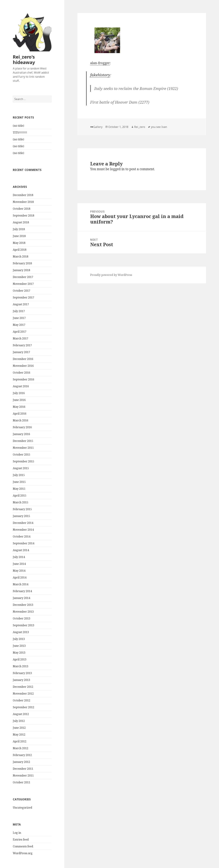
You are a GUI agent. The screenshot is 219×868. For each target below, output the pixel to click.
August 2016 (21, 386)
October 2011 (22, 782)
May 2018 (19, 243)
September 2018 (24, 215)
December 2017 (23, 277)
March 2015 (21, 502)
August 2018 (21, 222)
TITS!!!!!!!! (20, 132)
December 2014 (23, 523)
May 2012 (19, 734)
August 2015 (21, 468)
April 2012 (20, 741)
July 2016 (19, 393)
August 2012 (21, 714)
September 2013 (24, 625)
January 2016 (21, 434)
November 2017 (23, 284)
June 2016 (19, 400)
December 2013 (23, 605)
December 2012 (23, 687)
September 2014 (24, 543)
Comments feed (23, 846)
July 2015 (19, 475)
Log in (17, 833)
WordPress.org (23, 853)
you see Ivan (159, 127)
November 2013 (23, 612)
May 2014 (19, 571)
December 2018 (23, 195)
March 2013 (21, 666)
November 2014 (23, 530)
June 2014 (19, 564)
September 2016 (24, 379)
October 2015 (22, 454)
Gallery (98, 127)
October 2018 (22, 209)
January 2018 (21, 270)
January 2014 (21, 598)
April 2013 (20, 659)
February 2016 (22, 427)
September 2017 (24, 297)
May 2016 (19, 407)
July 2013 (19, 639)
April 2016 (20, 414)
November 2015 (23, 448)
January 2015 (21, 516)
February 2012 (22, 755)
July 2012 (19, 721)
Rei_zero (140, 127)
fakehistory (100, 75)
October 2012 (22, 700)
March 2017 (21, 338)
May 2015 (19, 489)
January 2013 (21, 680)
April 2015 (20, 495)
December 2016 (23, 359)
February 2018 (22, 263)
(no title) (18, 126)
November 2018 (23, 202)
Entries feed (21, 839)
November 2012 (23, 694)
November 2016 (23, 366)
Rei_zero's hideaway (24, 60)
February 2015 (22, 509)
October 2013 (22, 618)
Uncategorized (22, 808)
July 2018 (19, 229)
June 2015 (19, 482)
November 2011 (23, 775)
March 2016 (21, 420)
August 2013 (21, 632)
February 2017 (22, 345)
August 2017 (21, 304)
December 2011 (23, 769)
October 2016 (22, 373)
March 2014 (21, 584)
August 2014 (21, 550)
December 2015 (23, 441)
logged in (117, 169)
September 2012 (24, 707)
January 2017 (21, 352)
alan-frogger (100, 63)
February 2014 (22, 591)
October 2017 (22, 291)
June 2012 (19, 728)
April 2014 (20, 577)
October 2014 (22, 536)
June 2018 (19, 236)
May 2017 (19, 325)
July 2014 (19, 557)
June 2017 (19, 318)
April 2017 (20, 332)
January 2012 (21, 762)
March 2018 (21, 256)
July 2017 (19, 311)
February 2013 (22, 673)
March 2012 (21, 748)
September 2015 (24, 461)
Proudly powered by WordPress (111, 275)
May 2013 (19, 653)
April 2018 (20, 250)
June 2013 (19, 646)
